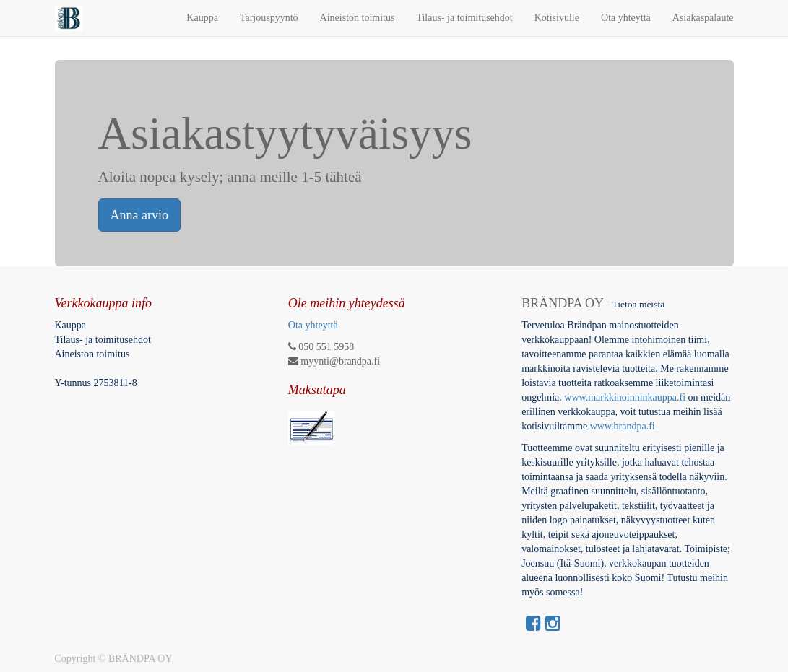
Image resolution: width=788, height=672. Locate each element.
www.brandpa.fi (624, 426)
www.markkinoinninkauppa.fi (625, 397)
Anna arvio (139, 215)
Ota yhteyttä (313, 325)
